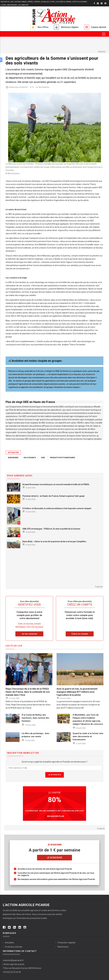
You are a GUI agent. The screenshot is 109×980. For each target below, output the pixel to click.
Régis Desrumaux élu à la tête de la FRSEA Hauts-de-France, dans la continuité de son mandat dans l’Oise (28, 692)
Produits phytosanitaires (63, 458)
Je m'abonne (54, 858)
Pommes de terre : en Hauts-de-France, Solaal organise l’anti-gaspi (53, 496)
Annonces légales (70, 27)
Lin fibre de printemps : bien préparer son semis (35, 735)
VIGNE (4, 5)
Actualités (13, 453)
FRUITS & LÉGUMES (80, 2)
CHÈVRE (37, 2)
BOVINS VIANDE (21, 2)
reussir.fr (5, 2)
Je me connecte (29, 634)
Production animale (14, 947)
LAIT (12, 2)
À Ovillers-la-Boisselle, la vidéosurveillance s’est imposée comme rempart (57, 508)
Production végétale (67, 943)
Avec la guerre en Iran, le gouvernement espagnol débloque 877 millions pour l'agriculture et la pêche (77, 692)
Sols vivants (30, 458)
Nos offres (43, 27)
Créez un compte (80, 634)
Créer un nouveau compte (29, 624)
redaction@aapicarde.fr (13, 960)
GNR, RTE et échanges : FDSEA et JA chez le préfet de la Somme (51, 529)
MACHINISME (12, 5)
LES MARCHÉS (23, 5)
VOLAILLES (45, 2)
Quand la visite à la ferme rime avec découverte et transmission (88, 736)
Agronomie (13, 458)
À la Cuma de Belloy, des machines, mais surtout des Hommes (35, 718)
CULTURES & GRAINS (64, 2)
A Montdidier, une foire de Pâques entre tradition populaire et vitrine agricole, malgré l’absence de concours (88, 719)
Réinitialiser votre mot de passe (29, 627)
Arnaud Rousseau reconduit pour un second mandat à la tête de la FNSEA (56, 484)
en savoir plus (56, 816)
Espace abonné (99, 27)
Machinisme (63, 947)
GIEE (43, 458)
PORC (53, 2)
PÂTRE (30, 2)
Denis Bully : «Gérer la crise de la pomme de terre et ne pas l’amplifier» (54, 541)
